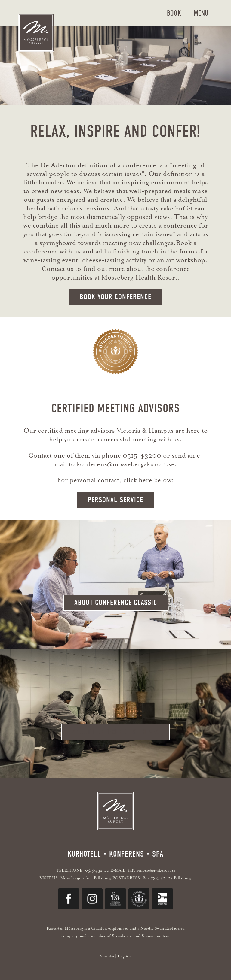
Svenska (107, 956)
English (124, 956)
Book (174, 13)
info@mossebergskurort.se (152, 870)
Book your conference (115, 297)
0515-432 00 (97, 870)
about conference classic (116, 603)
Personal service (115, 500)
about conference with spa (115, 732)
